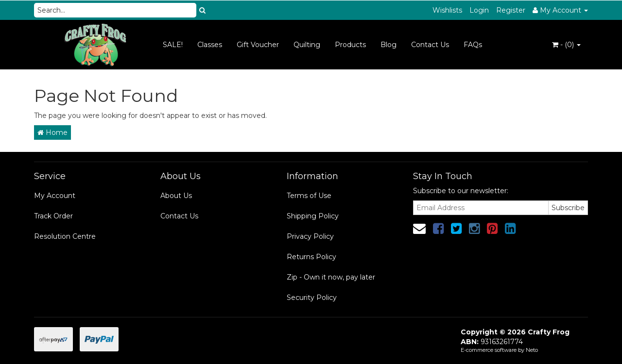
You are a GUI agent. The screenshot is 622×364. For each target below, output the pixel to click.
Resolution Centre (65, 236)
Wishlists (447, 10)
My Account (55, 196)
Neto (532, 350)
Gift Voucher (258, 45)
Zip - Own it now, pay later (331, 277)
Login (479, 10)
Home (52, 132)
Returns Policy (311, 257)
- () (566, 45)
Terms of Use (309, 196)
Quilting (307, 45)
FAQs (473, 45)
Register (511, 10)
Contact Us (430, 45)
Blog (389, 45)
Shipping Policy (313, 216)
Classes (210, 45)
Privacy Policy (310, 236)
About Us (176, 196)
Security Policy (312, 298)
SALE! (173, 45)
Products (350, 45)
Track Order (53, 216)
